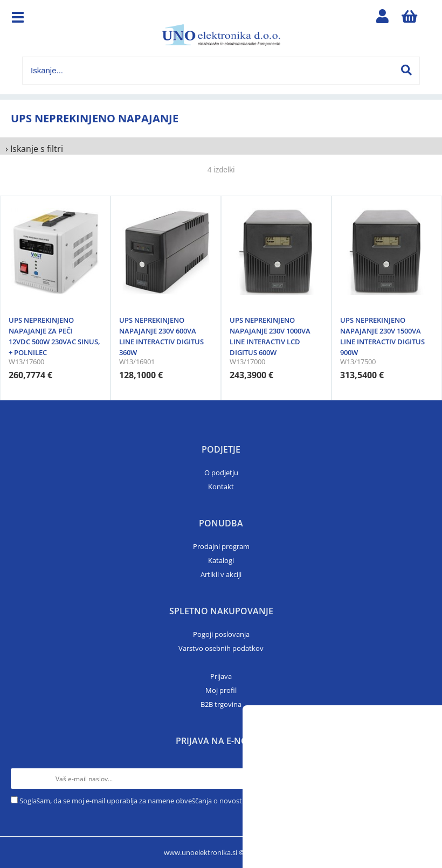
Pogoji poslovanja (221, 634)
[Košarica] (409, 19)
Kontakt (221, 487)
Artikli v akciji (221, 574)
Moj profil (221, 690)
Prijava (221, 676)
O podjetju (221, 473)
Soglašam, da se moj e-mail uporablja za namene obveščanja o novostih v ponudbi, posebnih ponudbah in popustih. (205, 801)
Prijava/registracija (382, 19)
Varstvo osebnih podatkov (221, 648)
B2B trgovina (221, 704)
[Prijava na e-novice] (421, 779)
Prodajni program (221, 546)
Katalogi (221, 560)
